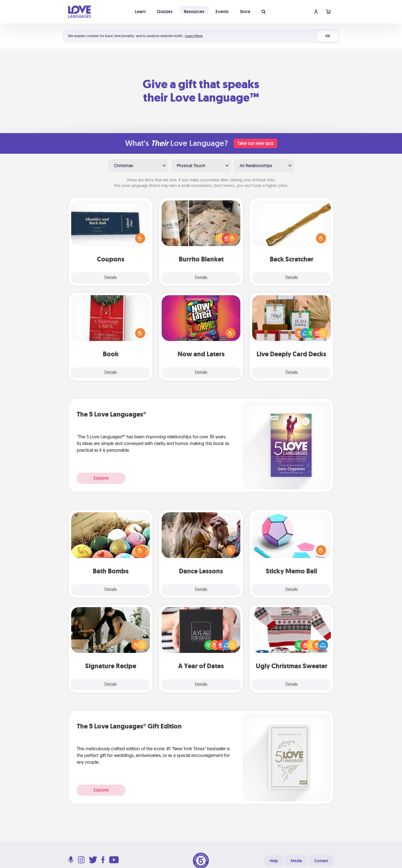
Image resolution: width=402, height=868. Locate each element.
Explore (101, 478)
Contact (321, 861)
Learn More (194, 36)
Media (296, 861)
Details (111, 278)
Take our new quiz (255, 143)
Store (245, 12)
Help (274, 861)
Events (222, 12)
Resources (194, 12)
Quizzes (165, 12)
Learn (140, 12)
